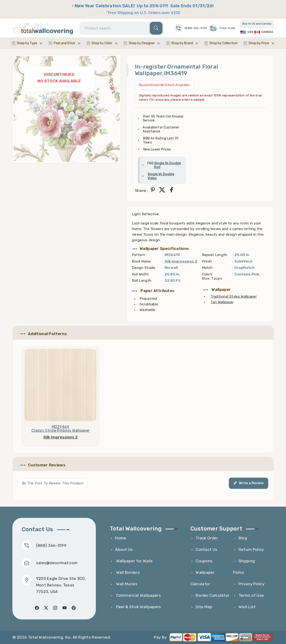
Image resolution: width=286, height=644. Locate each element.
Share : (141, 190)
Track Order (222, 28)
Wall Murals (126, 584)
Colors (207, 274)
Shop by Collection (223, 43)
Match (207, 268)
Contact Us (206, 549)
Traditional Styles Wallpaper (234, 296)
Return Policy (251, 549)
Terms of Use (251, 595)
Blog (243, 538)
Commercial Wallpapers (138, 595)
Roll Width (140, 274)
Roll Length (142, 281)
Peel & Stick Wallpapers (138, 607)
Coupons (204, 561)
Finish (207, 261)
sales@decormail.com (57, 563)
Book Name (141, 261)
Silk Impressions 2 (181, 261)
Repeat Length (215, 255)
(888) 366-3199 (51, 545)
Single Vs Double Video (161, 176)
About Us (124, 549)
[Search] (121, 28)
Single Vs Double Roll (167, 165)
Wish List (247, 607)
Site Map (204, 607)
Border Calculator (212, 595)
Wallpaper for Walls (134, 561)
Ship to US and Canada (257, 24)
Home (121, 538)
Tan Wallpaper (222, 302)
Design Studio (144, 268)
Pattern (138, 255)
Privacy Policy (251, 584)
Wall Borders (127, 572)
